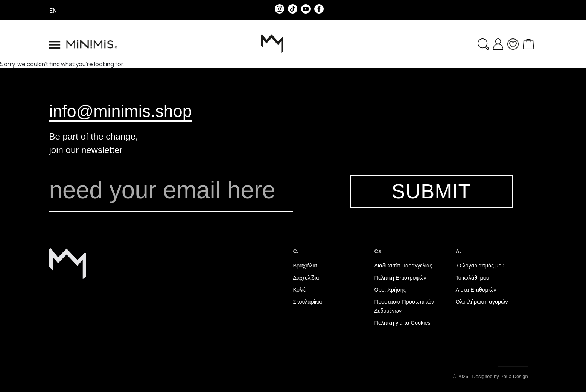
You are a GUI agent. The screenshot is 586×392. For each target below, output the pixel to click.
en (53, 11)
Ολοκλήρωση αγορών (482, 302)
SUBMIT (431, 191)
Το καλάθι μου (473, 278)
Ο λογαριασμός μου (480, 266)
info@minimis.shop (121, 111)
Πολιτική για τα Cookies (403, 323)
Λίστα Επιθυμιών (476, 290)
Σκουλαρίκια (308, 302)
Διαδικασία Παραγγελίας (403, 266)
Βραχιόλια (305, 266)
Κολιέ (300, 290)
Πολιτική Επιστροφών (400, 278)
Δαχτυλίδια (306, 278)
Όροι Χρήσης (390, 290)
